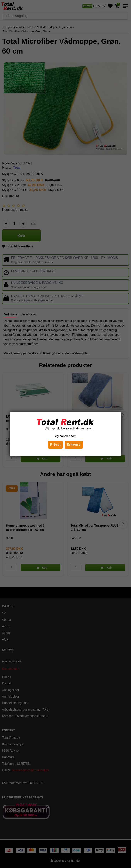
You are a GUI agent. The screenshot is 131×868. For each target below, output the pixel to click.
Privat (55, 445)
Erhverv (74, 445)
